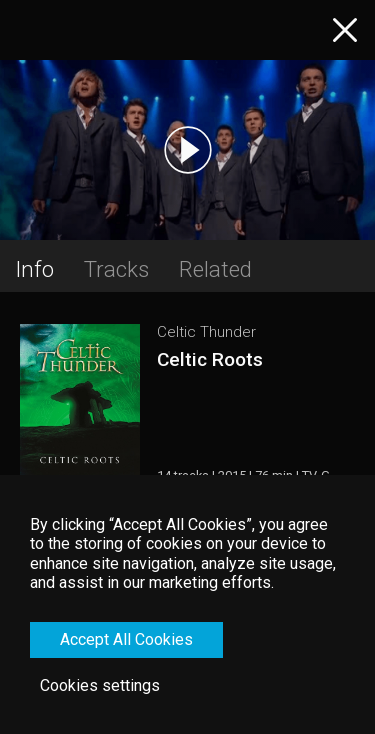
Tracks (116, 269)
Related (215, 269)
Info (34, 269)
